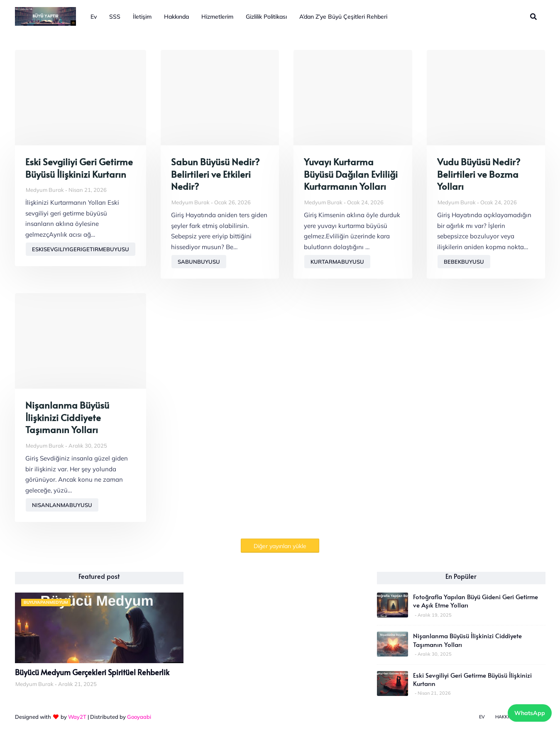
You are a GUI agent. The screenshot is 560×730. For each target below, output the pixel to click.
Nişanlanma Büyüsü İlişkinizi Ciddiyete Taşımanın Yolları (67, 417)
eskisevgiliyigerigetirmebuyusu (81, 249)
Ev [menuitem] (94, 17)
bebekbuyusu (464, 262)
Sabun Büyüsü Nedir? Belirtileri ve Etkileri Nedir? (215, 174)
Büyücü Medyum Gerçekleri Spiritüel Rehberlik (92, 672)
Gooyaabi (139, 717)
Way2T (77, 717)
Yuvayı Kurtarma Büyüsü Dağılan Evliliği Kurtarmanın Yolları (351, 174)
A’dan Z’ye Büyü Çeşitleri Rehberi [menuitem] (343, 17)
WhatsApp (530, 713)
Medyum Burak (45, 190)
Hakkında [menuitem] (176, 17)
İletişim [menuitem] (142, 17)
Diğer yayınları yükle (280, 546)
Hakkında (507, 717)
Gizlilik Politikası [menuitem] (266, 17)
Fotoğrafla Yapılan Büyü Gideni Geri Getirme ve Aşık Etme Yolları (476, 601)
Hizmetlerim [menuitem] (217, 17)
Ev (482, 717)
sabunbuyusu (199, 262)
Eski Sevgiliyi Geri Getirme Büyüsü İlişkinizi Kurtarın (79, 168)
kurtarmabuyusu (337, 262)
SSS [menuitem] (115, 17)
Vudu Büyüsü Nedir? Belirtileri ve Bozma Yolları (479, 174)
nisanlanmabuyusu (62, 505)
